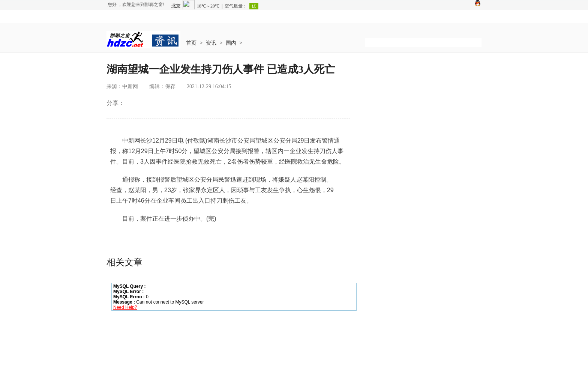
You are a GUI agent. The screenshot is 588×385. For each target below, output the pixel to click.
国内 (231, 43)
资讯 (211, 43)
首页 (191, 43)
